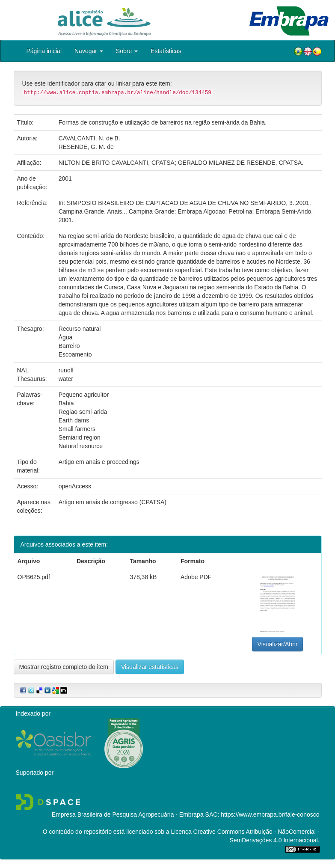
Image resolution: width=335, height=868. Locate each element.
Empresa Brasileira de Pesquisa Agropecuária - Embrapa (128, 814)
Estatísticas (166, 51)
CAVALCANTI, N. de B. (89, 138)
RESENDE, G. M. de (86, 147)
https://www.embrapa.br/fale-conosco (270, 814)
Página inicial (44, 51)
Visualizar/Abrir (278, 644)
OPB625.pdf (34, 577)
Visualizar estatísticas (150, 667)
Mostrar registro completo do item (64, 667)
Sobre (127, 51)
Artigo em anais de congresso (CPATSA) (113, 502)
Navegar (89, 51)
